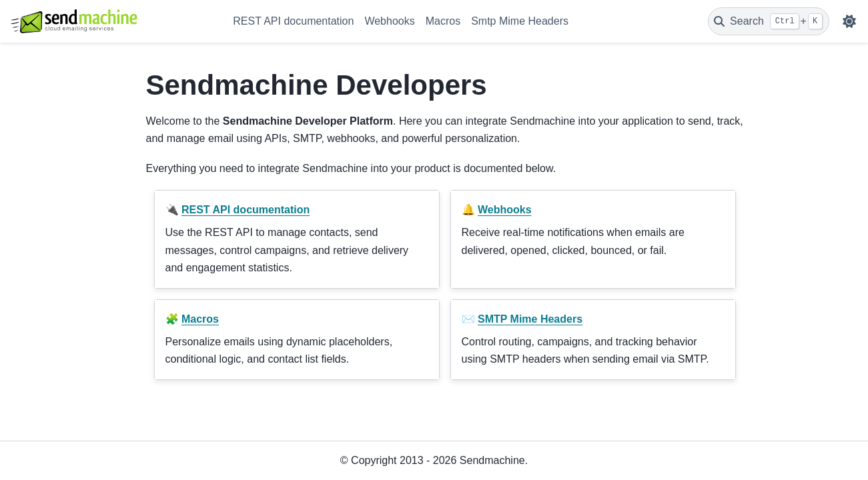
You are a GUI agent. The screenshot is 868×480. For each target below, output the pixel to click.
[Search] (769, 21)
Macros (443, 21)
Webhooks (389, 21)
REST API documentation (293, 21)
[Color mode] (849, 21)
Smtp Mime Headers (520, 21)
